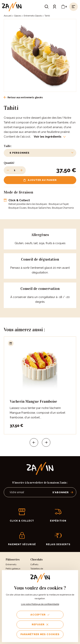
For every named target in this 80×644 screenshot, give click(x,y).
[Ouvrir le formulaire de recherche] (47, 7)
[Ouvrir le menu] (74, 7)
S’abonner (63, 492)
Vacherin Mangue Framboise (33, 401)
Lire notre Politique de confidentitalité (40, 604)
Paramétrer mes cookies (40, 634)
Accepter (40, 615)
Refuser (40, 624)
